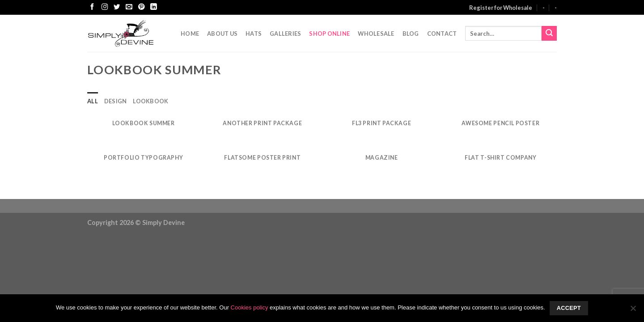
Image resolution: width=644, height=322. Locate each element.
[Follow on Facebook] (92, 7)
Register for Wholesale (501, 8)
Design (116, 101)
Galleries (285, 34)
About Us (222, 34)
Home (190, 34)
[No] (633, 311)
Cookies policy (250, 307)
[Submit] (549, 34)
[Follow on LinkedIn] (153, 7)
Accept (569, 308)
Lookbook (150, 101)
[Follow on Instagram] (105, 7)
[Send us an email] (129, 7)
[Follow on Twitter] (117, 7)
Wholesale (376, 34)
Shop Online (329, 34)
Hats (254, 34)
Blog (411, 34)
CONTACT (442, 34)
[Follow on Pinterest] (141, 7)
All (93, 101)
